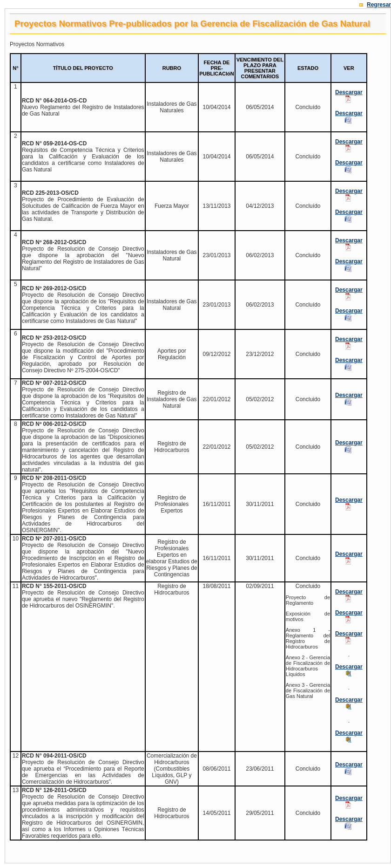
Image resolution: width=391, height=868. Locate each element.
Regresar (379, 5)
